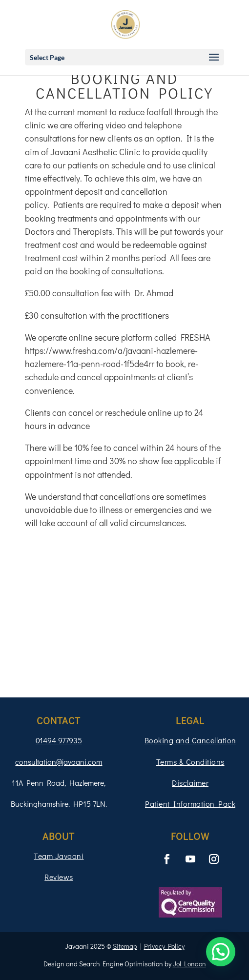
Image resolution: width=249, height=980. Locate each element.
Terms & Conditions (190, 762)
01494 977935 (59, 740)
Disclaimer (190, 783)
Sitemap (125, 946)
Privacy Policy (164, 946)
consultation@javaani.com (59, 762)
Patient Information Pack (190, 804)
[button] (221, 952)
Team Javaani (59, 856)
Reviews (59, 877)
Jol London (189, 964)
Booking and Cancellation (190, 740)
